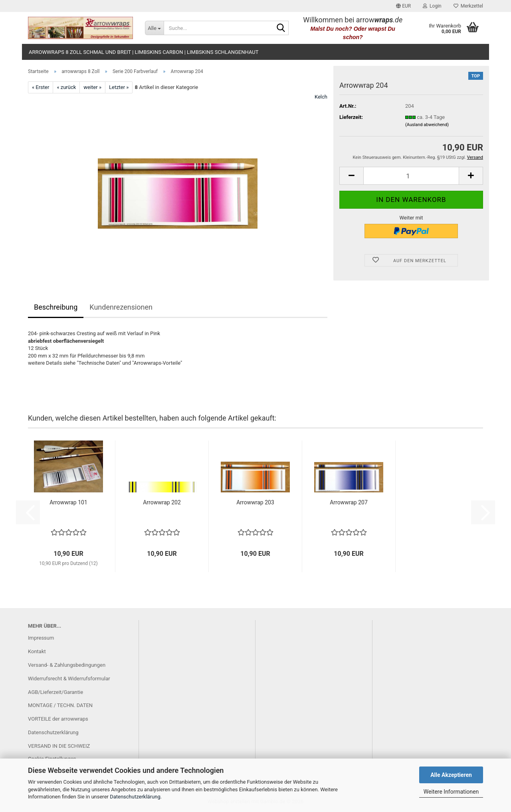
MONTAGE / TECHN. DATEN (60, 705)
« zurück (66, 87)
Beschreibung (56, 307)
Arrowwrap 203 (255, 502)
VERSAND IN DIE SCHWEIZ (59, 746)
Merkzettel (468, 6)
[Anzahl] (411, 176)
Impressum (41, 638)
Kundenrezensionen (121, 307)
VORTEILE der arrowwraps (58, 719)
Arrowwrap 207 (349, 502)
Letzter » (119, 87)
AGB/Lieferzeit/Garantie (55, 692)
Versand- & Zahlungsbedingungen (67, 665)
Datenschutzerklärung (135, 797)
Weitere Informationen (451, 792)
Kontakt (37, 651)
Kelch (321, 97)
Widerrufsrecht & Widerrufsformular (69, 679)
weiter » (92, 87)
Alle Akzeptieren (451, 775)
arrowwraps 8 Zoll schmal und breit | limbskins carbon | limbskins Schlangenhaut (144, 52)
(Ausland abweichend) (427, 125)
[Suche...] (154, 28)
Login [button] (432, 6)
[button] (403, 6)
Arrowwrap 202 (162, 502)
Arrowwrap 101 (68, 502)
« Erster (41, 87)
